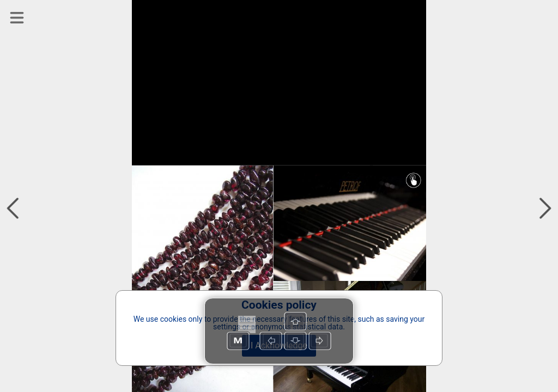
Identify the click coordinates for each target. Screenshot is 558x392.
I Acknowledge (279, 345)
